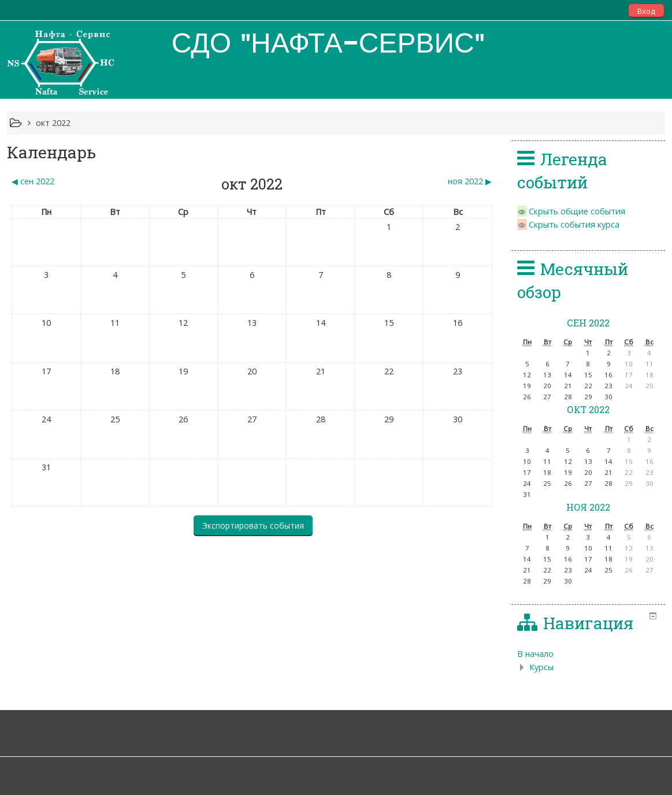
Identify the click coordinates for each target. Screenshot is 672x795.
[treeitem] (589, 654)
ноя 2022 (588, 507)
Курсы (541, 667)
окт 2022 (53, 123)
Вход (646, 11)
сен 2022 (588, 323)
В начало (535, 654)
